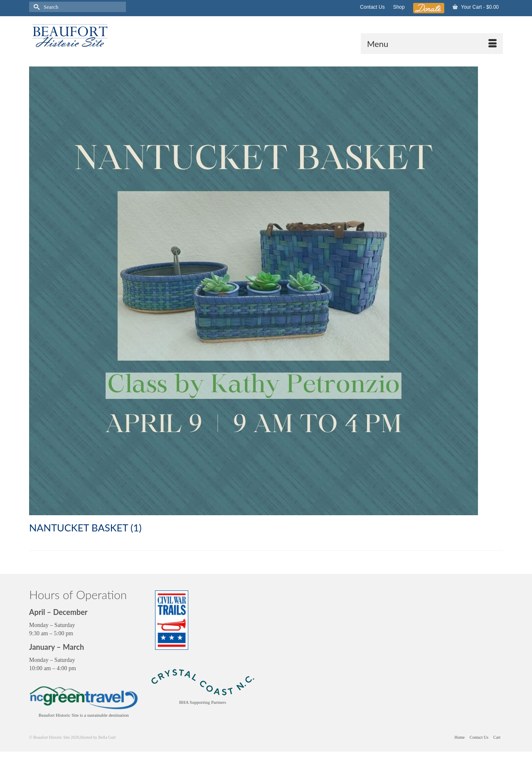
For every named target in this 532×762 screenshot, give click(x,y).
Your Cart (476, 7)
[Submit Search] (35, 7)
